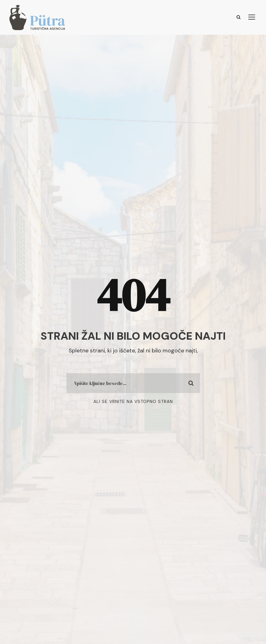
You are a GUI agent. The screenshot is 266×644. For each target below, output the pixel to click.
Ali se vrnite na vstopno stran (133, 401)
